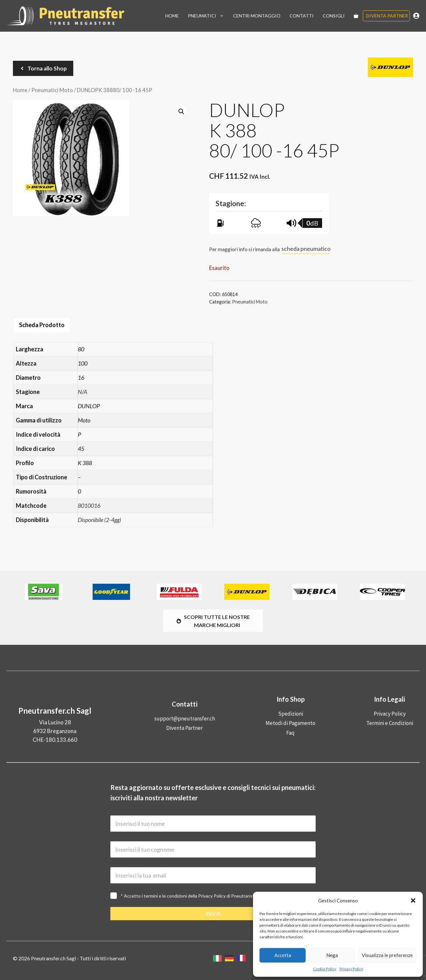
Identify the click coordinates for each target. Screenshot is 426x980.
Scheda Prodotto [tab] (42, 325)
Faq (290, 733)
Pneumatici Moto (52, 90)
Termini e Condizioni (390, 723)
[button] (413, 900)
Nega (332, 955)
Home (172, 16)
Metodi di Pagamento (290, 723)
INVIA (213, 914)
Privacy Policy (351, 969)
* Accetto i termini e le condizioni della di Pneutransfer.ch (192, 896)
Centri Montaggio (257, 16)
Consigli (334, 16)
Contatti (302, 16)
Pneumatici (208, 16)
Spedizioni (291, 714)
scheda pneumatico (306, 249)
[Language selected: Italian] (231, 958)
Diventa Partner (387, 16)
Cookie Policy (325, 969)
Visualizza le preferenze (387, 955)
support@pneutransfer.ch (185, 719)
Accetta (283, 955)
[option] (231, 958)
